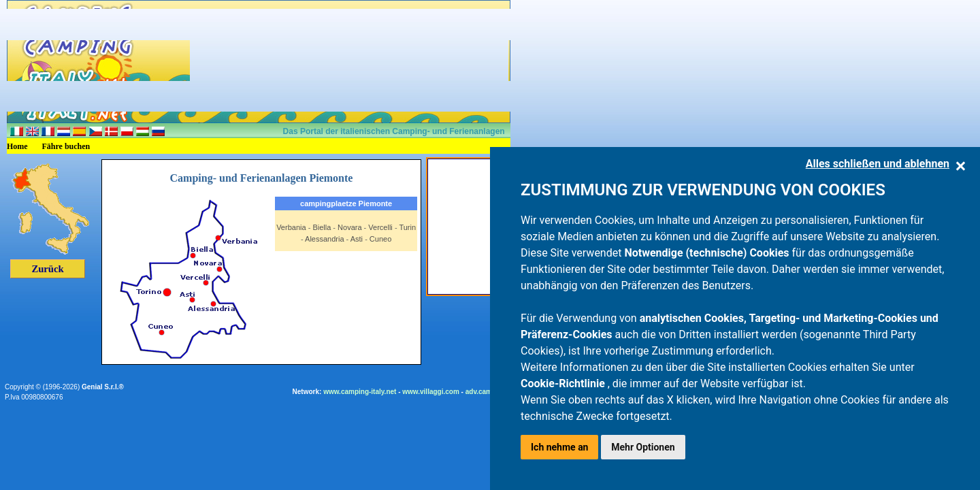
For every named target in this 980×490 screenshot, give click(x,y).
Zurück (47, 269)
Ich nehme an (559, 447)
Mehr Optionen (643, 447)
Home (17, 146)
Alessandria (324, 239)
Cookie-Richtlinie (564, 383)
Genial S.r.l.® (103, 387)
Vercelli (380, 227)
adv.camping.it (489, 392)
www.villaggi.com (431, 392)
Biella (322, 227)
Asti (357, 239)
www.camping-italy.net (360, 392)
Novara (349, 227)
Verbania (291, 227)
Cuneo (380, 239)
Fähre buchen (66, 146)
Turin (407, 227)
